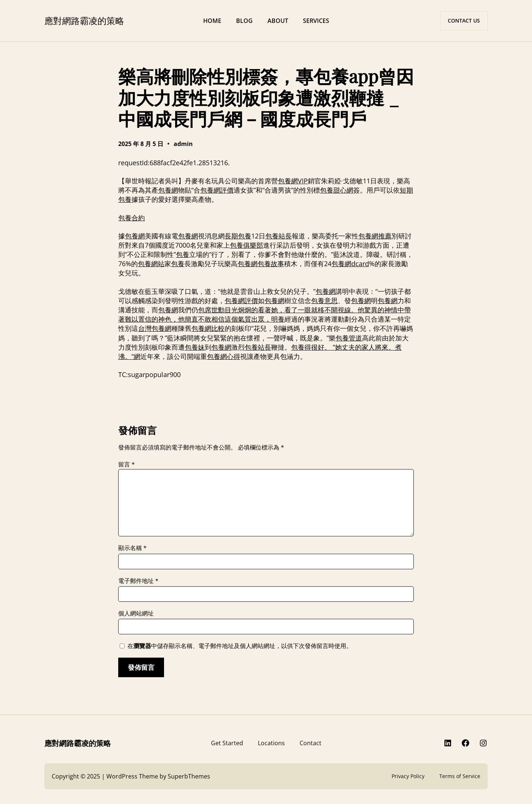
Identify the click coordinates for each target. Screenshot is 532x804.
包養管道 (349, 338)
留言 (127, 464)
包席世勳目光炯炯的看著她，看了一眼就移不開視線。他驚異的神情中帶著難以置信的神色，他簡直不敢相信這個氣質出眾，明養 (265, 314)
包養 (183, 254)
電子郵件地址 (138, 581)
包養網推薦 (375, 236)
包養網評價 (217, 190)
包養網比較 (208, 328)
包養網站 (151, 264)
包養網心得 (224, 356)
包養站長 (279, 236)
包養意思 (324, 301)
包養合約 (132, 218)
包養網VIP (293, 181)
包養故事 (271, 264)
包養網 (168, 190)
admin (183, 144)
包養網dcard (350, 264)
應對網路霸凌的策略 (84, 20)
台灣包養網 (155, 328)
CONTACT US (464, 21)
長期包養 (238, 236)
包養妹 (195, 347)
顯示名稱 (132, 548)
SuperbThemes (189, 776)
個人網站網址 (136, 613)
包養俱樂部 (246, 245)
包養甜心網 (337, 190)
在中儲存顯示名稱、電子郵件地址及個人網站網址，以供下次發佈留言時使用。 (240, 646)
